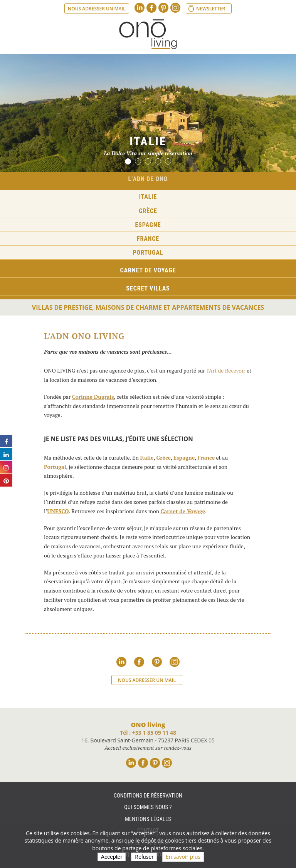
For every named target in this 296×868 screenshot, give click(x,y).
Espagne (148, 225)
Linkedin (140, 8)
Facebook (151, 8)
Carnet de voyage (148, 270)
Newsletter (211, 9)
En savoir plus (183, 857)
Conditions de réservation (148, 796)
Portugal (148, 253)
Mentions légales (148, 819)
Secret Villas (148, 288)
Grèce (148, 211)
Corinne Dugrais (93, 397)
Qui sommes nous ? (148, 807)
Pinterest (163, 8)
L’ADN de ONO (148, 179)
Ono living (148, 34)
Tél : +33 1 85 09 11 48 (148, 733)
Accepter (112, 857)
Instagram (175, 8)
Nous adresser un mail (97, 9)
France (148, 239)
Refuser (144, 857)
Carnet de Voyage (183, 511)
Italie (148, 197)
